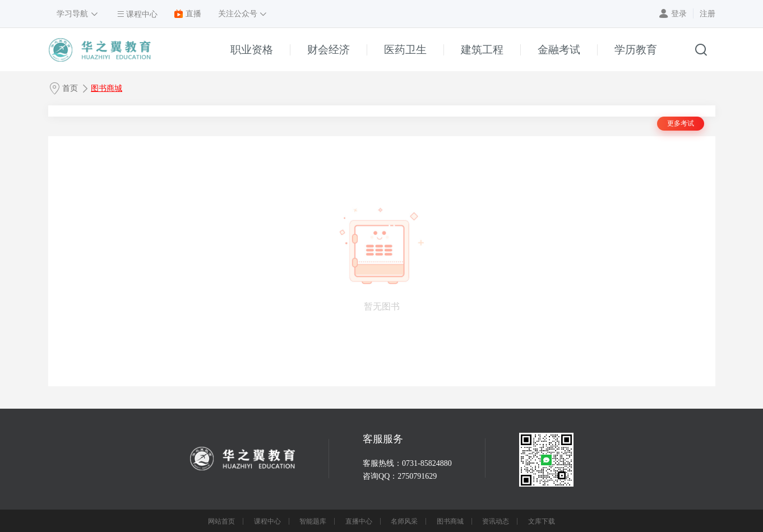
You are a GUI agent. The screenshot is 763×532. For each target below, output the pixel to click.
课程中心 (267, 521)
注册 (707, 14)
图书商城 (107, 88)
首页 (70, 88)
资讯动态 (496, 521)
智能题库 (313, 521)
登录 (679, 14)
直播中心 (359, 521)
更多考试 (681, 123)
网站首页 (221, 521)
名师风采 (404, 521)
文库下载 (542, 521)
